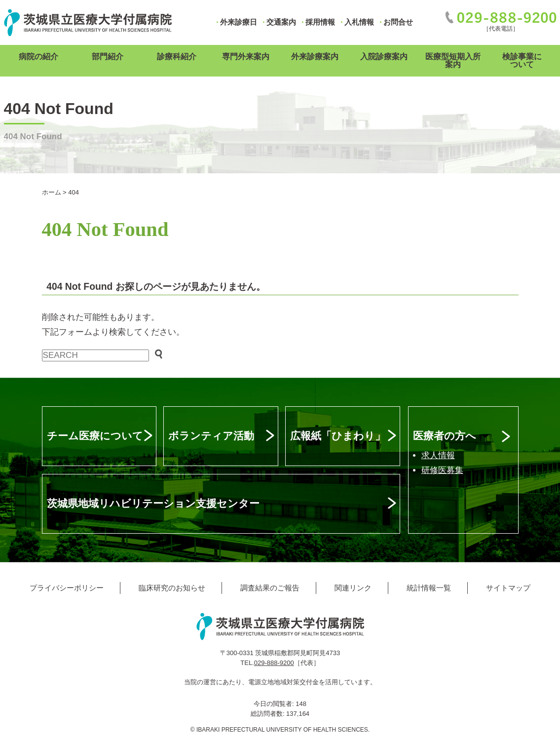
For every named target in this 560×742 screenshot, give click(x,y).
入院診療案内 (384, 57)
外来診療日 (239, 22)
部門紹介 (108, 57)
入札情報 (359, 22)
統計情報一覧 (429, 588)
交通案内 (281, 22)
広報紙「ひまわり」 (338, 436)
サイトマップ (508, 588)
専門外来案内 (246, 57)
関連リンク (353, 588)
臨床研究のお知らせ (172, 588)
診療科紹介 (177, 57)
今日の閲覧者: (275, 704)
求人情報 (438, 455)
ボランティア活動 (211, 436)
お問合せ (398, 22)
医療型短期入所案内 (453, 60)
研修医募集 (442, 470)
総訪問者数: (268, 714)
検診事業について (522, 60)
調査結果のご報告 (270, 588)
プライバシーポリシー (67, 588)
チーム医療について (95, 436)
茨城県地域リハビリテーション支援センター (153, 503)
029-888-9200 (274, 663)
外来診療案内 (315, 57)
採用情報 (320, 22)
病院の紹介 (38, 57)
